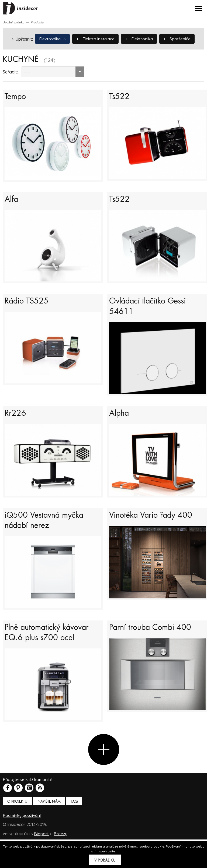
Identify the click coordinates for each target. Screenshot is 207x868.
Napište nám (49, 830)
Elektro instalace (97, 38)
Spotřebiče (26, 51)
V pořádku (105, 860)
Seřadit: (10, 84)
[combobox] (53, 84)
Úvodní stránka (14, 22)
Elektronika (53, 38)
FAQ (74, 830)
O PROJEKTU (17, 830)
